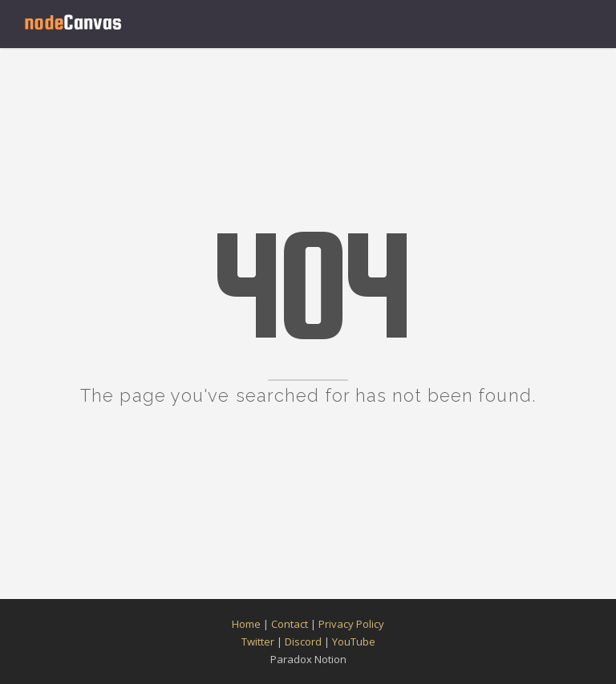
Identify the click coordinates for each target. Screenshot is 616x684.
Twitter (258, 642)
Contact (290, 624)
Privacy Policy (351, 624)
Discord (303, 642)
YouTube (354, 642)
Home (246, 624)
